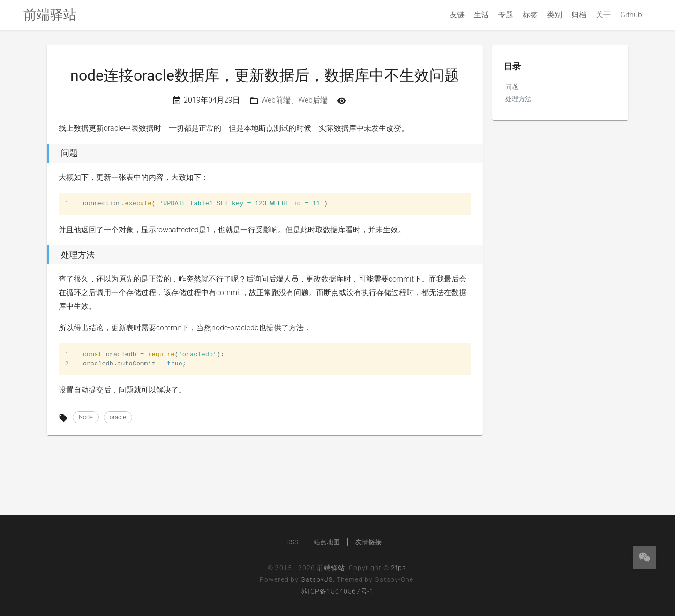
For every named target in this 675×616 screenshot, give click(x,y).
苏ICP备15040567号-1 (337, 591)
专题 (506, 15)
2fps (398, 568)
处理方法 (518, 99)
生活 (481, 15)
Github (631, 15)
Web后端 (313, 100)
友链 (457, 15)
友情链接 (368, 542)
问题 (512, 87)
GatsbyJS (317, 579)
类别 (555, 15)
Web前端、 (280, 100)
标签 (530, 15)
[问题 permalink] (45, 153)
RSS (292, 542)
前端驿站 (331, 568)
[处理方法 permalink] (45, 255)
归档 (579, 15)
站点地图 (327, 542)
